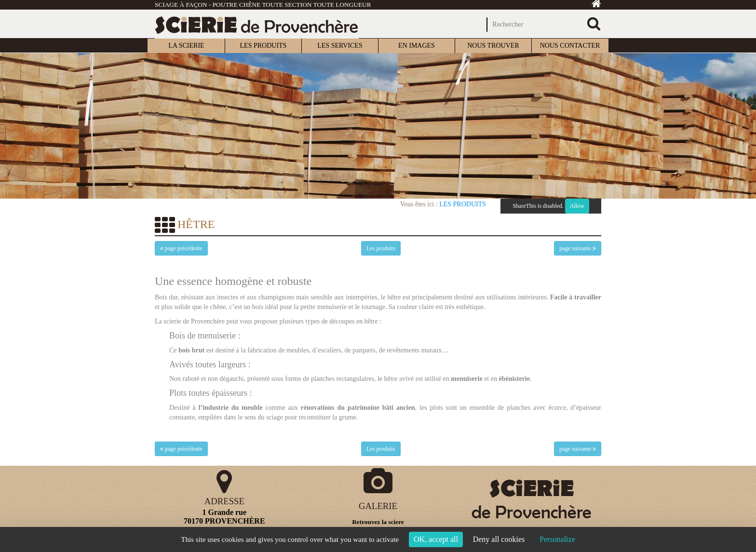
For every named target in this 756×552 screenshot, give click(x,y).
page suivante (578, 248)
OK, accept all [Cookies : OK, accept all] (436, 539)
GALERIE (378, 506)
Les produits (463, 204)
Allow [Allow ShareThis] (577, 206)
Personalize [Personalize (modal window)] (557, 539)
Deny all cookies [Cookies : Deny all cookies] (499, 539)
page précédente (181, 248)
